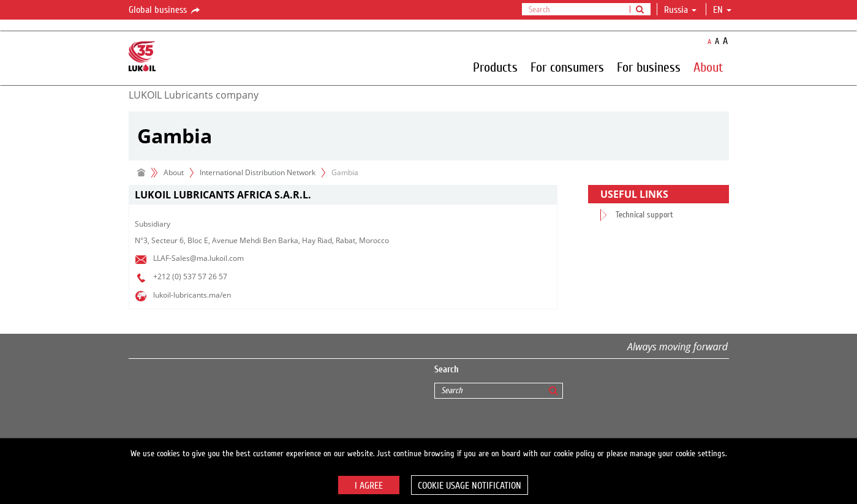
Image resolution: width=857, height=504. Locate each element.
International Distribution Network (258, 172)
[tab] (343, 195)
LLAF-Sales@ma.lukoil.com (198, 258)
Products (495, 67)
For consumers (567, 67)
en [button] (722, 10)
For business (649, 67)
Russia (680, 10)
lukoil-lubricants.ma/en (192, 295)
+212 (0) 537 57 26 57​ (190, 276)
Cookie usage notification (470, 486)
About (708, 67)
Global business (165, 10)
